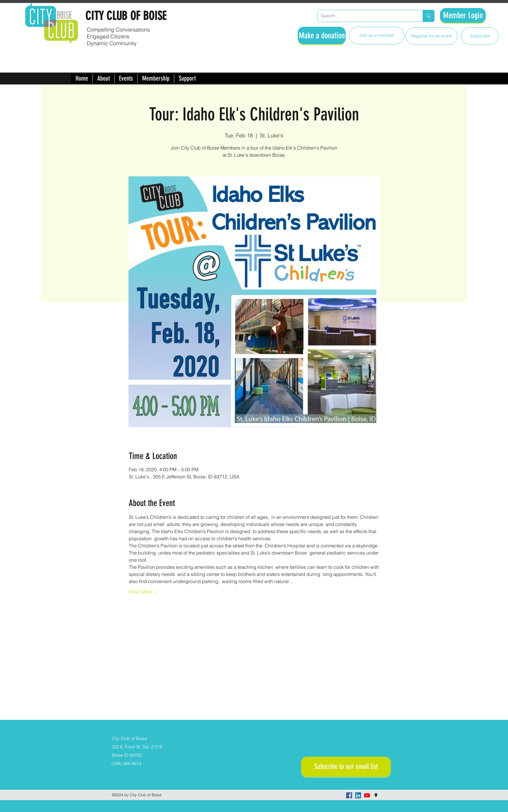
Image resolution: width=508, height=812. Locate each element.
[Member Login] (463, 15)
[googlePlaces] (376, 795)
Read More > (143, 592)
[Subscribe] (480, 36)
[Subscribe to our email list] (346, 767)
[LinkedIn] (358, 795)
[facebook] (349, 795)
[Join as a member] (377, 36)
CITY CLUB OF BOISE (126, 16)
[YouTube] (367, 795)
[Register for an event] (432, 36)
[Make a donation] (322, 36)
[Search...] (366, 16)
